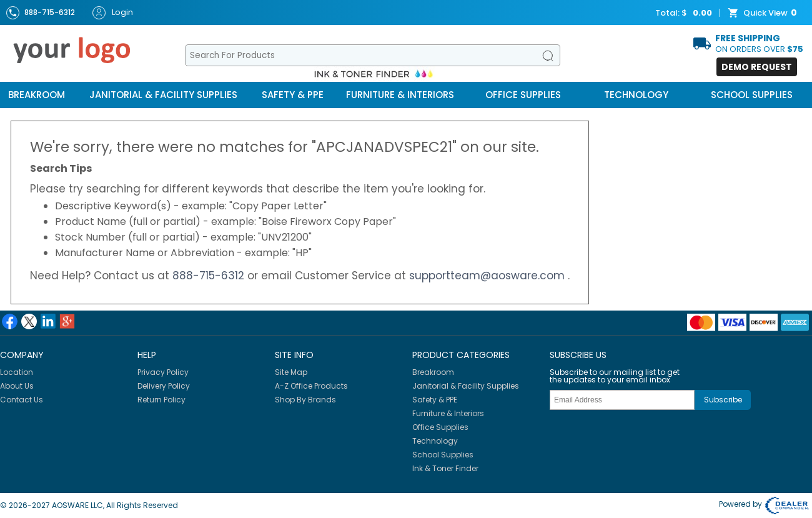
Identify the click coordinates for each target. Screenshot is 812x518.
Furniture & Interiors (400, 95)
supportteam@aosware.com (488, 276)
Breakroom (37, 95)
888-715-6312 (210, 276)
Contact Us (22, 400)
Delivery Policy (164, 386)
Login (113, 13)
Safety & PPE (293, 95)
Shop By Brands (305, 400)
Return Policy (161, 400)
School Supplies (752, 95)
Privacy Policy (163, 372)
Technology (636, 95)
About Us (17, 386)
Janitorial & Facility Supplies (163, 95)
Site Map (291, 372)
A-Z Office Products (311, 386)
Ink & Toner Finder (445, 468)
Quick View (764, 13)
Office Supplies (523, 95)
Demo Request (757, 67)
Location (17, 372)
